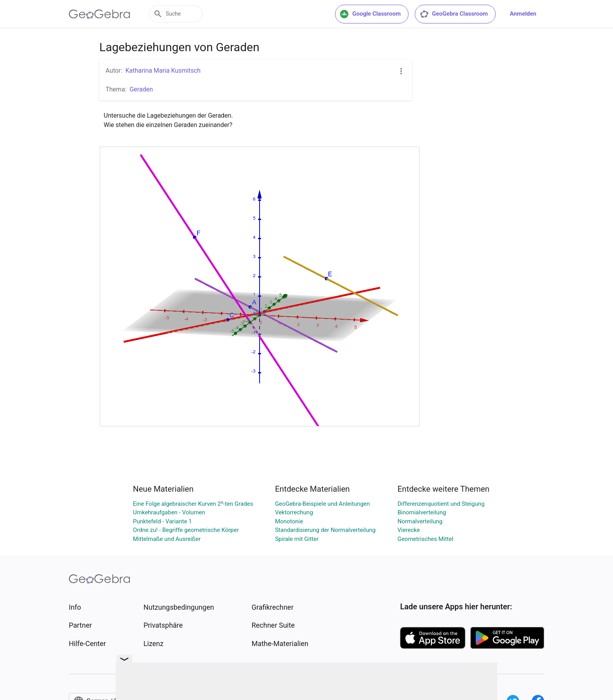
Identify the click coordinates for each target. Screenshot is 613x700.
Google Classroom (370, 14)
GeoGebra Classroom (454, 14)
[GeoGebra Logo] (99, 14)
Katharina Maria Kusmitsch (163, 71)
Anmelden (523, 14)
